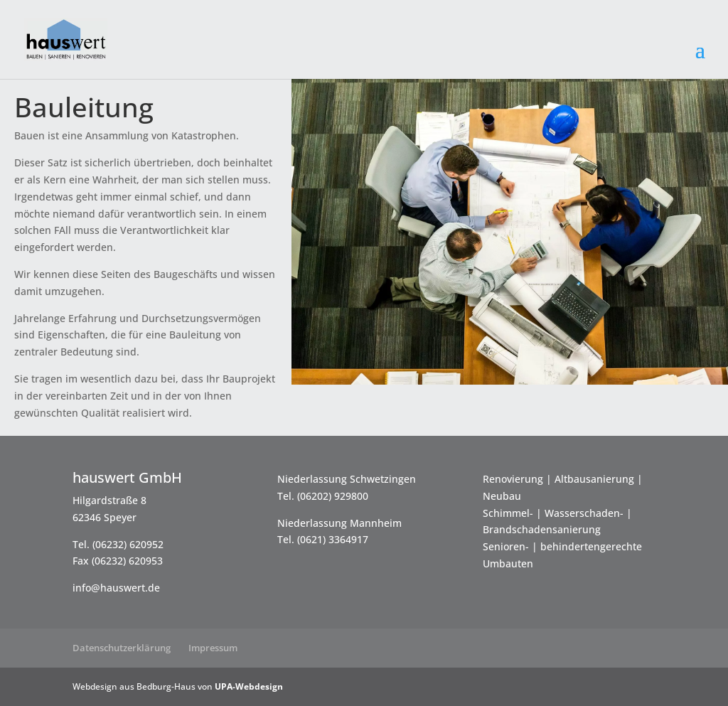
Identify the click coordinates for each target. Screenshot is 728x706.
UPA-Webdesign (249, 686)
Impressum (213, 648)
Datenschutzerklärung (122, 648)
